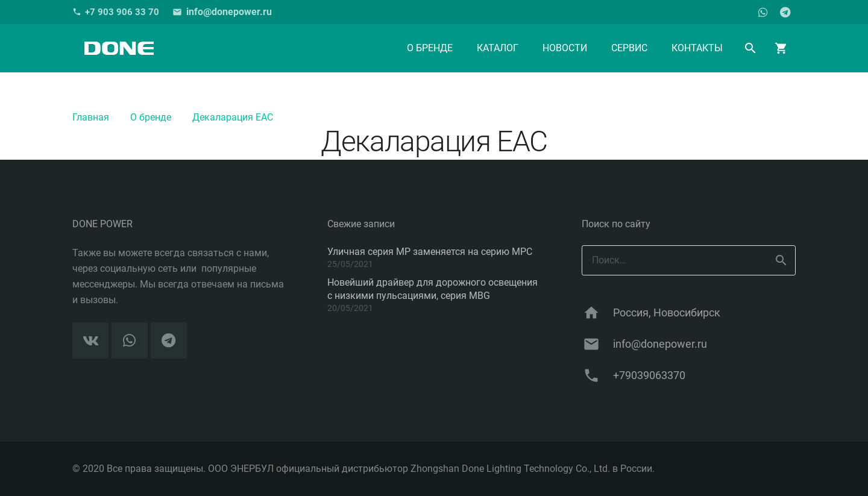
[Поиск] (751, 49)
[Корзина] (781, 48)
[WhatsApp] (763, 12)
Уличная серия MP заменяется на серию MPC (430, 252)
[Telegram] (785, 12)
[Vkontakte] (90, 341)
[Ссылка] (119, 48)
